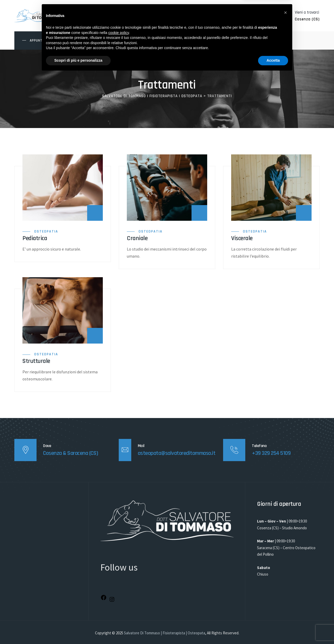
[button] (285, 582)
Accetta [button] (273, 630)
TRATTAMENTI (133, 40)
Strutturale (36, 361)
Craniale (137, 238)
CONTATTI (213, 40)
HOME (80, 40)
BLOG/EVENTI (184, 40)
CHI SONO (103, 40)
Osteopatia (46, 231)
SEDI (159, 40)
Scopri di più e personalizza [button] (78, 630)
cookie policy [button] (119, 602)
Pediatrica (35, 238)
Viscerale (242, 238)
